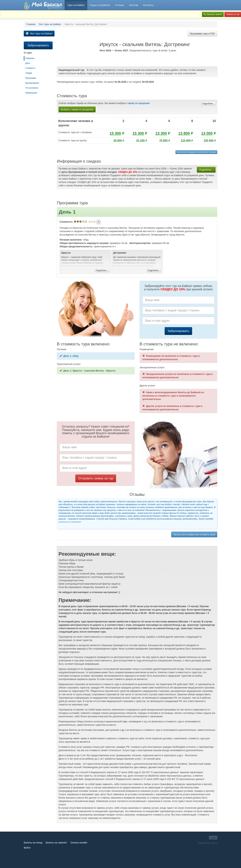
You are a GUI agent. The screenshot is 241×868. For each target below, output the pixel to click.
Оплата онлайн (79, 843)
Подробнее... (208, 104)
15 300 (115, 133)
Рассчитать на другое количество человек (196, 152)
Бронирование (32, 83)
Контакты (148, 5)
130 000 (209, 141)
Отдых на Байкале (100, 5)
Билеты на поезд (33, 843)
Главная (31, 24)
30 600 (118, 141)
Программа (31, 78)
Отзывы (120, 5)
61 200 (141, 141)
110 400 (186, 141)
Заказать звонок (213, 14)
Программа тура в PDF (202, 34)
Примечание (31, 93)
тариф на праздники (138, 103)
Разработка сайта (207, 843)
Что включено (32, 88)
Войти (27, 848)
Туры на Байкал (76, 5)
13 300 (161, 133)
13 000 (207, 133)
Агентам (133, 5)
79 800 (164, 141)
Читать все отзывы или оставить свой (194, 534)
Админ (213, 838)
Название (30, 58)
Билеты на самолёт (56, 843)
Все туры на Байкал (50, 24)
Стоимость (30, 68)
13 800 (184, 133)
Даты (28, 63)
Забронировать (178, 331)
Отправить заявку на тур (96, 478)
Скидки (29, 73)
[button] (99, 222)
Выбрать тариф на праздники (77, 109)
